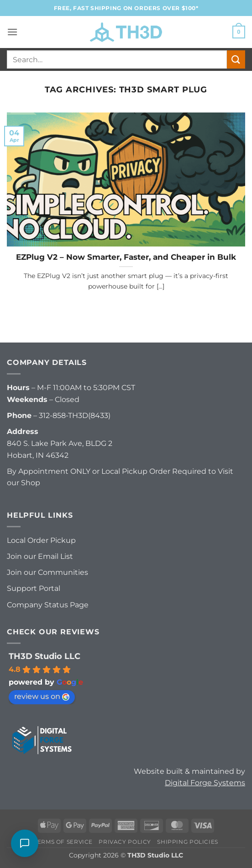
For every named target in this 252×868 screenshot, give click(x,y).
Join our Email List (40, 556)
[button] (12, 32)
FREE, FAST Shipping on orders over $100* (126, 8)
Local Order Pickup (41, 540)
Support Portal (34, 588)
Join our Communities (47, 572)
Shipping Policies (187, 842)
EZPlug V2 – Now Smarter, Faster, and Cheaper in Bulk (126, 257)
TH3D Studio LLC (45, 656)
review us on (42, 696)
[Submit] (236, 59)
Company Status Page (48, 605)
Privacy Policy (125, 842)
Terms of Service (63, 842)
